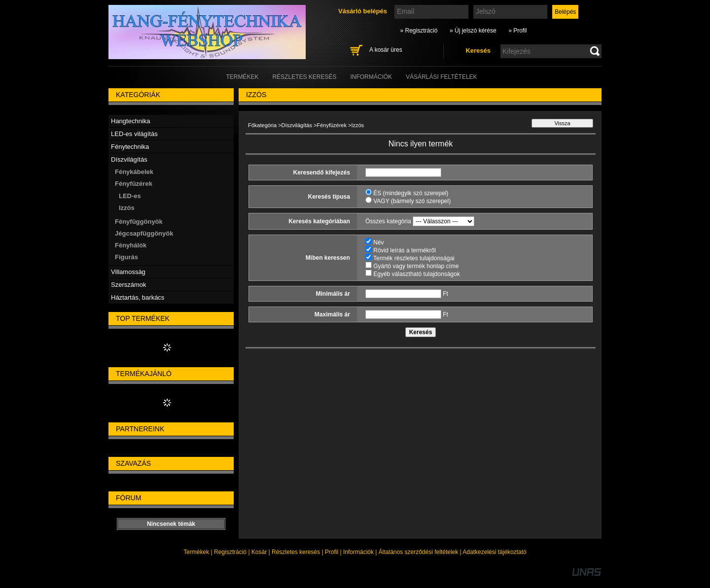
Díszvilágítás (297, 125)
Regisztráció (230, 552)
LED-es (130, 196)
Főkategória (262, 125)
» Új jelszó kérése (473, 31)
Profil (332, 552)
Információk (358, 552)
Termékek (196, 552)
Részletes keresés (296, 552)
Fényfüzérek (332, 125)
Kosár (259, 552)
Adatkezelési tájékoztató (494, 552)
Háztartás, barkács (138, 297)
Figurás (126, 257)
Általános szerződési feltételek (418, 552)
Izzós (127, 208)
